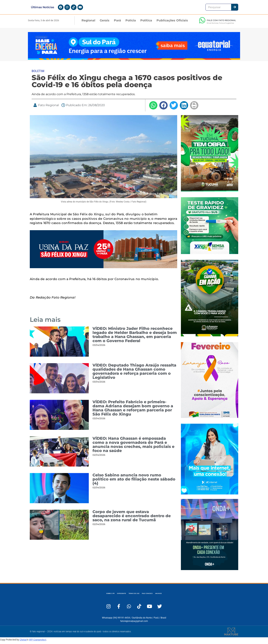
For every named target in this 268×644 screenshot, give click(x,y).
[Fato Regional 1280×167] (134, 61)
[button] (153, 108)
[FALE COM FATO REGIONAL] (202, 23)
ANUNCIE (189, 596)
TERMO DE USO (134, 596)
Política (146, 23)
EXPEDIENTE (106, 596)
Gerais (105, 23)
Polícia (131, 23)
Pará (117, 23)
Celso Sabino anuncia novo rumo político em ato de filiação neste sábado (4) (134, 481)
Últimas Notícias (43, 8)
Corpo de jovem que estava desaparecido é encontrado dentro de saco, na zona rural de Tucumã (132, 518)
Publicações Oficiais (172, 23)
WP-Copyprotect (38, 642)
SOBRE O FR (81, 596)
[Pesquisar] (235, 8)
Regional (88, 23)
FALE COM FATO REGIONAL (221, 23)
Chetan (23, 642)
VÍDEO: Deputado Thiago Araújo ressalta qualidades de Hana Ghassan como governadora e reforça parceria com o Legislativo (134, 373)
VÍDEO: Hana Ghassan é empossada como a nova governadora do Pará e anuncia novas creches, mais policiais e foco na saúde (133, 447)
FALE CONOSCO (163, 596)
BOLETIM (38, 73)
